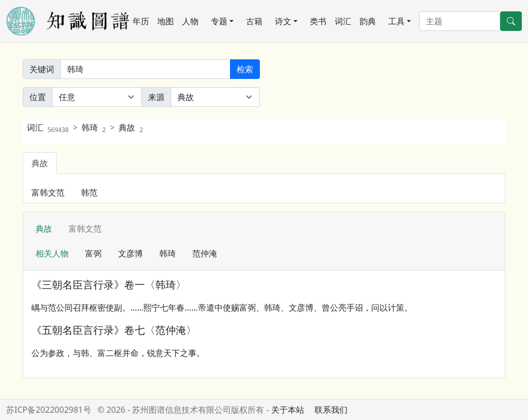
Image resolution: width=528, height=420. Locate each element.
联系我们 (331, 410)
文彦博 (130, 253)
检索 (245, 69)
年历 (141, 21)
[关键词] (145, 69)
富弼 (93, 253)
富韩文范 (48, 192)
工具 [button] (397, 21)
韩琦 (94, 127)
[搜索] (460, 21)
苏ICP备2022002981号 (49, 410)
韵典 (368, 21)
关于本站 (288, 410)
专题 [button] (219, 21)
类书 (318, 21)
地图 (166, 21)
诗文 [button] (283, 21)
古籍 (254, 21)
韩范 (89, 192)
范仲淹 (205, 253)
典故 (131, 127)
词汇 (343, 21)
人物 (190, 21)
